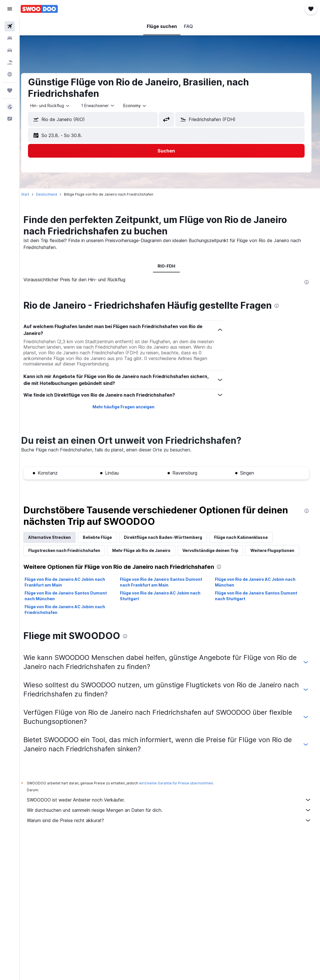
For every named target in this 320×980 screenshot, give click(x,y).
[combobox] (142, 106)
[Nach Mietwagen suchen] (10, 50)
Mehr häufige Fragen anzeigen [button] (128, 407)
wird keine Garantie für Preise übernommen (183, 783)
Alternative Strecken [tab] (57, 537)
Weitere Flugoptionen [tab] (279, 550)
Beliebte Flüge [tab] (104, 537)
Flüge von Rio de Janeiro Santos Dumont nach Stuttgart (259, 596)
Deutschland (54, 194)
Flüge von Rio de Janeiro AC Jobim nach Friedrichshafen (72, 610)
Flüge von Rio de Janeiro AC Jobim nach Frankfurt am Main (72, 582)
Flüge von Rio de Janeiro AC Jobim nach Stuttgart (165, 596)
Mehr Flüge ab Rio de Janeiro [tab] (148, 550)
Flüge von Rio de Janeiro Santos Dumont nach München (73, 596)
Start (32, 194)
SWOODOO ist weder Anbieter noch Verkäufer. (173, 800)
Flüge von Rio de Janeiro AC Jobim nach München (258, 582)
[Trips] (10, 91)
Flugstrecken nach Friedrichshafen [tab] (71, 550)
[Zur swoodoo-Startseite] (39, 9)
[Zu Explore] (10, 74)
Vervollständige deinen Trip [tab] (218, 550)
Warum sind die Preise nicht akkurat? (173, 820)
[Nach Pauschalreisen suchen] (10, 62)
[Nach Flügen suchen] (10, 26)
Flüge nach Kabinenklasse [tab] (248, 537)
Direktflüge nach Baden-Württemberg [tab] (170, 537)
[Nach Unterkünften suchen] (10, 38)
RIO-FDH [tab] (170, 266)
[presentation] (307, 282)
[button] (10, 9)
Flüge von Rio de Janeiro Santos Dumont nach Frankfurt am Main (166, 582)
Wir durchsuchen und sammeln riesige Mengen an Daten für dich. (173, 810)
